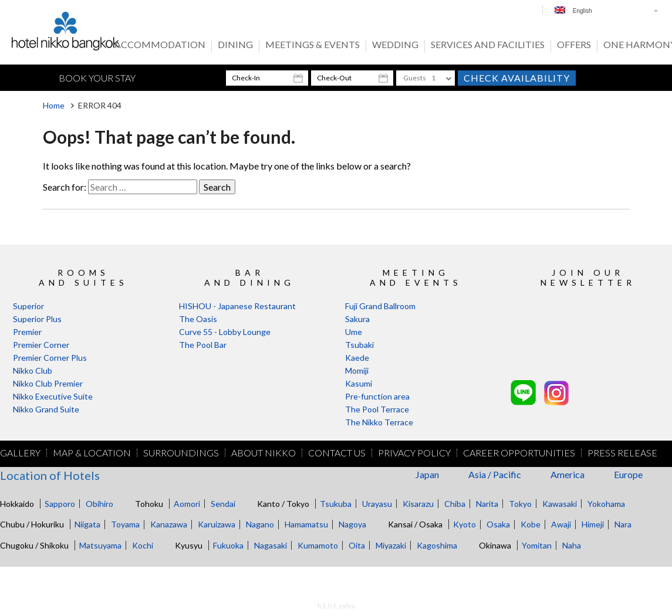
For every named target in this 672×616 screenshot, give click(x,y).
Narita (487, 504)
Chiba (455, 504)
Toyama (125, 524)
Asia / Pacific (495, 474)
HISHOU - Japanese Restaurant (237, 306)
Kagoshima (437, 545)
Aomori (187, 504)
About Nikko (264, 453)
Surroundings (181, 453)
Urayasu (377, 504)
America (568, 474)
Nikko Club (33, 370)
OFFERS (574, 45)
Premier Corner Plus (50, 358)
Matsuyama (100, 545)
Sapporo (60, 504)
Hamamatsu (306, 524)
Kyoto (465, 524)
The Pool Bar (203, 345)
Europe (628, 474)
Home (54, 105)
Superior (28, 306)
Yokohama (606, 504)
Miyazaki (391, 545)
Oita (357, 545)
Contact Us (337, 453)
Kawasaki (560, 504)
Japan (427, 474)
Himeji (593, 524)
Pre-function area (377, 396)
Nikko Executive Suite (53, 396)
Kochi (143, 545)
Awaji (561, 524)
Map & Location (92, 453)
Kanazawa (169, 524)
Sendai (223, 504)
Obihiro (99, 504)
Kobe (531, 524)
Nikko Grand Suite (46, 409)
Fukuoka (228, 545)
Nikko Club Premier (48, 383)
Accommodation (160, 45)
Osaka (498, 524)
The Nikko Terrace (379, 422)
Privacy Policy (414, 453)
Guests (415, 78)
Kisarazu (418, 504)
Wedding (395, 45)
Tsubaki (359, 345)
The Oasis (198, 319)
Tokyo (520, 504)
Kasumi (359, 383)
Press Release (622, 453)
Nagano (260, 524)
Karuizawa (217, 524)
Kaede (357, 358)
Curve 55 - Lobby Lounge (225, 332)
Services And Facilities (488, 45)
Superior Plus (37, 319)
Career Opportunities (519, 453)
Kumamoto (318, 545)
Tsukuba (336, 504)
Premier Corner (41, 345)
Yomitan (537, 545)
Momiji (357, 370)
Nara (623, 524)
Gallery (20, 453)
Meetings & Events (313, 45)
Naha (572, 545)
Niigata (87, 524)
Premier (27, 332)
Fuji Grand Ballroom (380, 306)
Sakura (357, 319)
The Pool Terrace (377, 409)
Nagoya (352, 524)
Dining (235, 45)
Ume (354, 332)
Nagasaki (271, 545)
